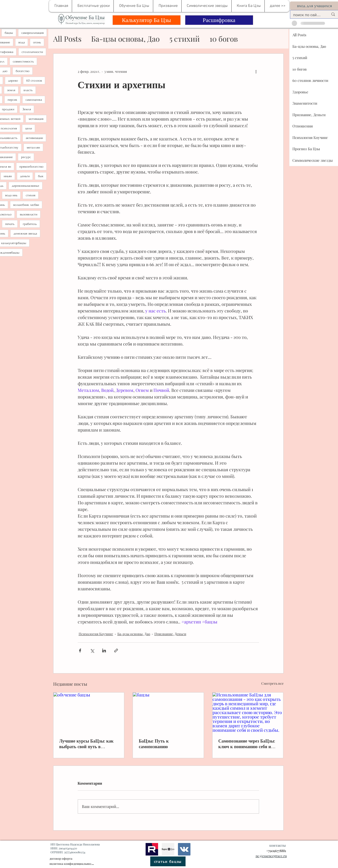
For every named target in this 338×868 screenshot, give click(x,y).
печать (10, 224)
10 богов (224, 39)
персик (12, 100)
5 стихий (185, 39)
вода (22, 42)
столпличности (32, 52)
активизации (34, 138)
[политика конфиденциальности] (72, 864)
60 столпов (34, 81)
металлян (33, 147)
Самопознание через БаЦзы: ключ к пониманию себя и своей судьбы (247, 744)
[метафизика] (168, 849)
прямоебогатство (31, 167)
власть (28, 90)
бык (41, 176)
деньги (25, 176)
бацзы (9, 33)
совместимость (23, 61)
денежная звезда (25, 233)
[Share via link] (116, 651)
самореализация (32, 33)
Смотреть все (272, 683)
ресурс (26, 157)
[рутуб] (152, 849)
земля (11, 90)
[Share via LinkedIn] (104, 651)
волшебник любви (26, 205)
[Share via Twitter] (92, 651)
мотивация (36, 119)
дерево (13, 81)
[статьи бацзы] (168, 861)
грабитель (30, 224)
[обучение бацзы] (89, 712)
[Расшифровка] (219, 20)
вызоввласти (29, 214)
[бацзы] (168, 712)
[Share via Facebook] (80, 651)
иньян (8, 176)
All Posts (67, 39)
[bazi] (184, 849)
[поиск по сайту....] (307, 15)
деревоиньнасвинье (25, 186)
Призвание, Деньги (170, 634)
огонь (37, 42)
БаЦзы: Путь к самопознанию (154, 744)
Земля (27, 109)
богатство (23, 71)
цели (29, 128)
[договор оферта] (77, 858)
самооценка (34, 100)
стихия (31, 195)
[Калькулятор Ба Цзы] (147, 20)
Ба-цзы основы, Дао (125, 39)
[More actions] (256, 71)
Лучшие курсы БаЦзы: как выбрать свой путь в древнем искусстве (87, 744)
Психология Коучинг (96, 634)
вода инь (11, 195)
